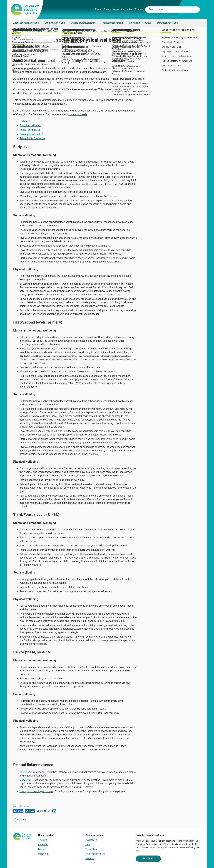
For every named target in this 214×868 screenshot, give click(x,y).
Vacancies (127, 9)
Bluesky (42, 849)
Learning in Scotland (55, 23)
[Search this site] (170, 10)
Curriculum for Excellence (83, 23)
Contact (139, 9)
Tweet (30, 811)
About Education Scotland (26, 23)
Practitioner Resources (140, 23)
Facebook (43, 844)
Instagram (43, 854)
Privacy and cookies (95, 854)
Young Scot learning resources (36, 791)
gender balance (55, 93)
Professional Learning (112, 23)
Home (16, 31)
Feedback (148, 859)
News (98, 9)
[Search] (196, 10)
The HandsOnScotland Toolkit (36, 772)
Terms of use (92, 849)
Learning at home (51, 31)
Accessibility (91, 840)
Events (107, 9)
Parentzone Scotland (167, 23)
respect (25, 780)
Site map (90, 858)
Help (88, 844)
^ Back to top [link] (20, 819)
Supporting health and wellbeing (76, 31)
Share (18, 811)
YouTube (42, 840)
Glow (116, 9)
